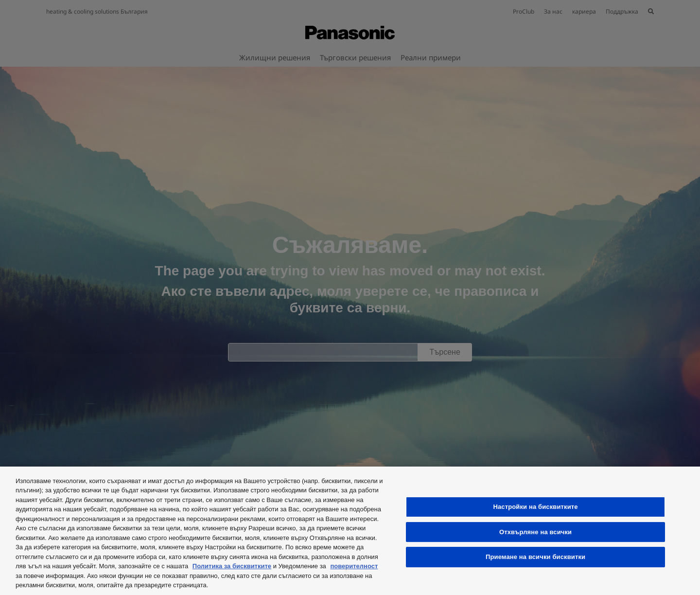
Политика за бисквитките (232, 566)
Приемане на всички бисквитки (535, 557)
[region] (350, 531)
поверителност (354, 566)
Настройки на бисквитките (535, 507)
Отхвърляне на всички (535, 532)
